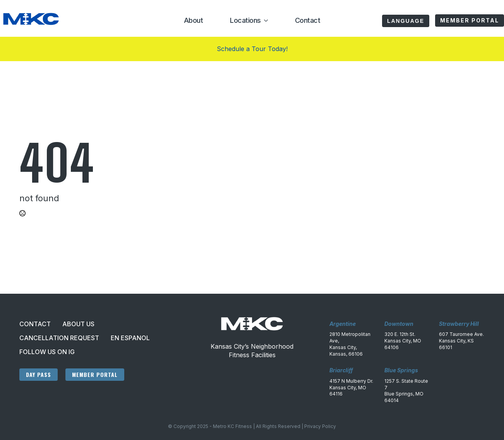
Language (406, 21)
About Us (78, 324)
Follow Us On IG (47, 352)
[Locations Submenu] (264, 21)
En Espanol (130, 338)
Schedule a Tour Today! (252, 49)
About (194, 20)
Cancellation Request (59, 338)
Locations (245, 20)
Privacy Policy (320, 426)
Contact (308, 20)
